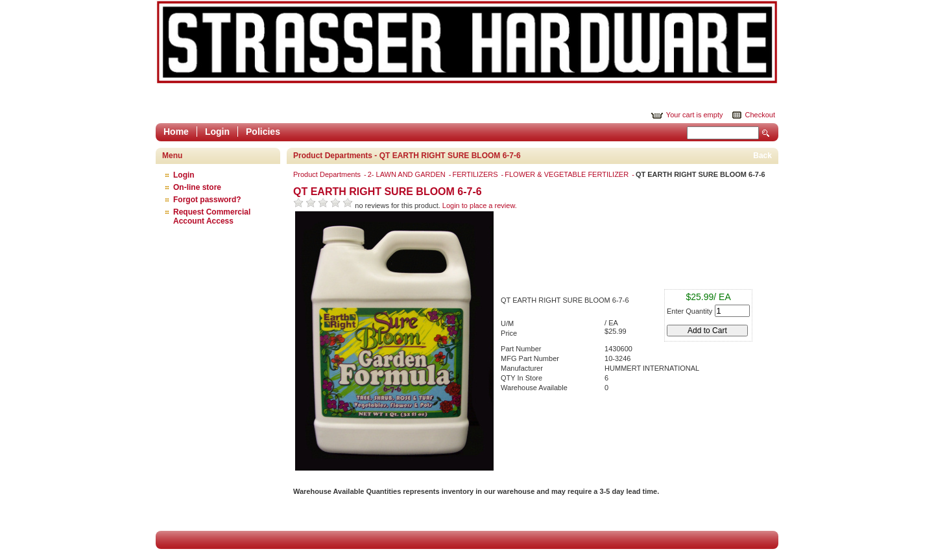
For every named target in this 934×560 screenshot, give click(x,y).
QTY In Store (521, 378)
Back (762, 156)
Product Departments (328, 174)
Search (766, 133)
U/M (507, 323)
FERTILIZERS (476, 174)
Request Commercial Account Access (212, 216)
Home (176, 132)
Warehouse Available (534, 388)
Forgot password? (207, 200)
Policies (263, 132)
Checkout (760, 115)
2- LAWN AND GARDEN (408, 174)
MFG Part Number (530, 358)
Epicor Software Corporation (467, 42)
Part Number (521, 349)
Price (509, 333)
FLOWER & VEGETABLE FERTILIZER (568, 174)
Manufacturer (522, 368)
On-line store (197, 187)
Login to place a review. (480, 205)
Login (217, 132)
